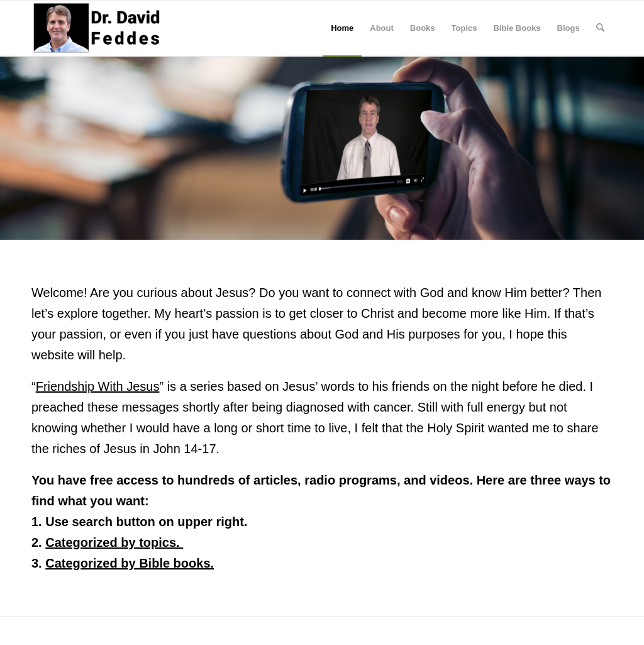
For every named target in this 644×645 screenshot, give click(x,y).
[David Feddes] (98, 28)
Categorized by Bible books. (130, 563)
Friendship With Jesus (98, 386)
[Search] (600, 28)
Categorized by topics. (114, 542)
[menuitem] (342, 28)
